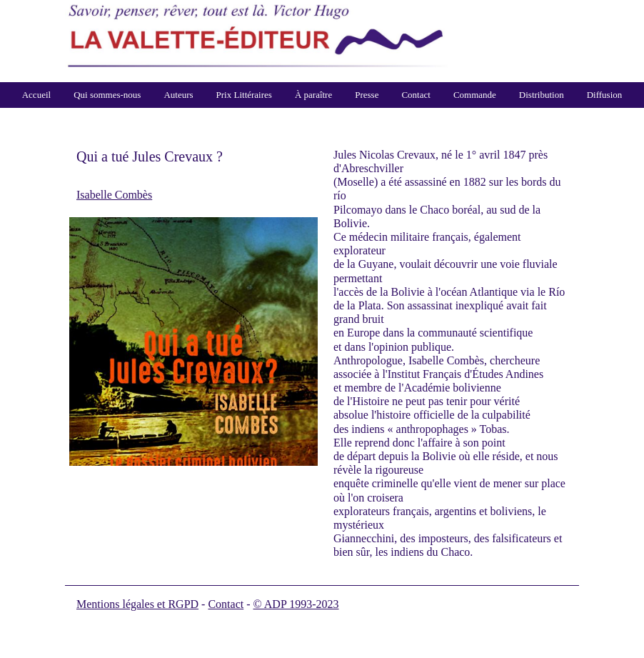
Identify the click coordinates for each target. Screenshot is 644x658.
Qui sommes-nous (107, 95)
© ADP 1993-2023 (296, 604)
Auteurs (178, 95)
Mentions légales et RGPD (137, 604)
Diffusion (605, 95)
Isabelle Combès (114, 195)
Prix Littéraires (244, 95)
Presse (367, 95)
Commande (475, 95)
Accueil (36, 95)
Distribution (542, 95)
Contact (416, 95)
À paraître (313, 95)
